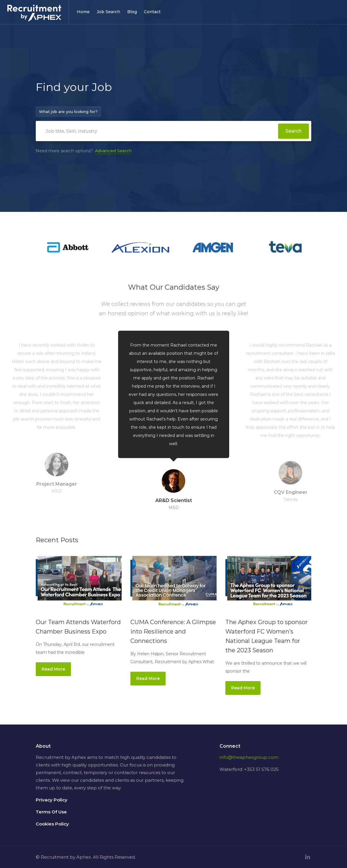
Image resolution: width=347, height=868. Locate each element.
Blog (132, 12)
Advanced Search (113, 151)
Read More (53, 669)
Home (83, 12)
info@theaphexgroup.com (249, 757)
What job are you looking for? (68, 112)
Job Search (108, 12)
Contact (152, 12)
